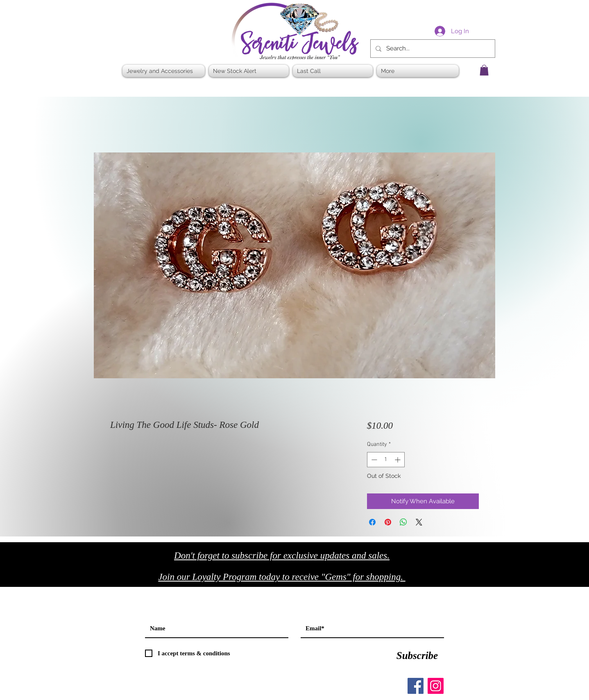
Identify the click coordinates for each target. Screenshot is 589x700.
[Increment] (398, 460)
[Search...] (432, 49)
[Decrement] (373, 460)
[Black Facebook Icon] (450, 579)
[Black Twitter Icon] (467, 579)
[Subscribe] (417, 655)
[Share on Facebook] (372, 522)
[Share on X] (419, 522)
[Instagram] (436, 686)
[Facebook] (416, 686)
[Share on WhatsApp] (403, 522)
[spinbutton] (386, 460)
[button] (484, 70)
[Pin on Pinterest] (388, 522)
